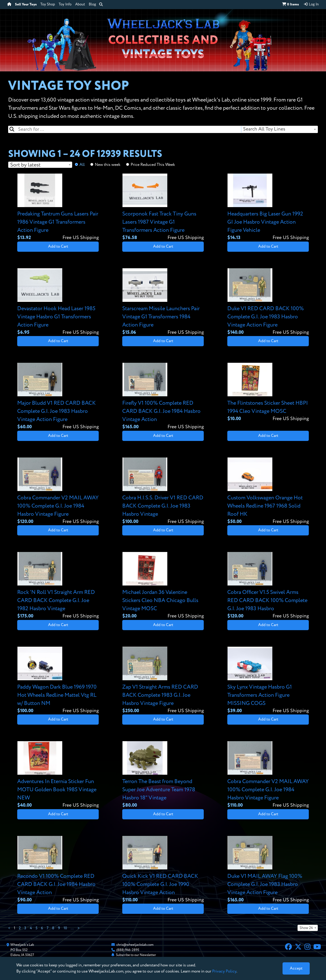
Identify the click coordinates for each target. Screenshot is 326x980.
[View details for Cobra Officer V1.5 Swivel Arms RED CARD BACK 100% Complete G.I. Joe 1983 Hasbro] (268, 586)
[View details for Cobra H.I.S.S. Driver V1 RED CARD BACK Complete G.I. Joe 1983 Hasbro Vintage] (163, 491)
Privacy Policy (224, 971)
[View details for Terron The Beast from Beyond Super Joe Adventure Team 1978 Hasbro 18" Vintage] (163, 775)
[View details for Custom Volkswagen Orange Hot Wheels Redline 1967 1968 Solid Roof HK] (268, 491)
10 (65, 928)
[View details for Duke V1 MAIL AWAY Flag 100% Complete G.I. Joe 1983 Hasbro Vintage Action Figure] (268, 870)
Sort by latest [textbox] (25, 165)
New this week (108, 165)
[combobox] (279, 129)
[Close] (296, 968)
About (80, 5)
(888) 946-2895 (128, 950)
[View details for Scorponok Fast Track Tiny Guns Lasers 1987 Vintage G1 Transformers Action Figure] (163, 207)
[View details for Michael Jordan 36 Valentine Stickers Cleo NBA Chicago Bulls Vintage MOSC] (163, 586)
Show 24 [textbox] (306, 928)
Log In (311, 4)
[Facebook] (288, 947)
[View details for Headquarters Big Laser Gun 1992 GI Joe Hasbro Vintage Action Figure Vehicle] (268, 207)
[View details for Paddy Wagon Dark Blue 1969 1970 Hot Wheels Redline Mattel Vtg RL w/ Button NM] (58, 681)
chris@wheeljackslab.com (135, 945)
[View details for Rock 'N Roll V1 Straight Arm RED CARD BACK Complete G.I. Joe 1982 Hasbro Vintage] (58, 586)
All (82, 165)
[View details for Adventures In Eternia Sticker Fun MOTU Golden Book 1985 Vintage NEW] (58, 775)
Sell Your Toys (26, 5)
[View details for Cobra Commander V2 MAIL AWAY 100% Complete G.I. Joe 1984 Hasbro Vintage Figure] (58, 491)
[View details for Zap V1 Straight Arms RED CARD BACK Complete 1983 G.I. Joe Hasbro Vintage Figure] (163, 681)
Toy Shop (48, 5)
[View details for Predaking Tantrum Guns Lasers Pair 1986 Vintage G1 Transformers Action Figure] (58, 207)
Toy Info (65, 5)
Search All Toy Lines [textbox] (264, 129)
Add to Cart (58, 247)
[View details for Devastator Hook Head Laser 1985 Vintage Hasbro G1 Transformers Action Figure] (58, 302)
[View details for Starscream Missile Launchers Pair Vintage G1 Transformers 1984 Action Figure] (163, 302)
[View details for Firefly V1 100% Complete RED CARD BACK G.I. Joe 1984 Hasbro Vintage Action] (163, 397)
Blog (92, 5)
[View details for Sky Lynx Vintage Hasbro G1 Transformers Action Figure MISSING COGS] (268, 681)
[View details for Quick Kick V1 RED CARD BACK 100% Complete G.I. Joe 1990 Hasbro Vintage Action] (163, 870)
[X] (298, 947)
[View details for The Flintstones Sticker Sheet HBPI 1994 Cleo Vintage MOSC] (268, 393)
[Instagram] (307, 947)
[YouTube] (317, 947)
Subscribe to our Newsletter (136, 955)
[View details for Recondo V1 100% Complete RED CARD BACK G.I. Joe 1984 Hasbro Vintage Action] (58, 870)
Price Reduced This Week (153, 165)
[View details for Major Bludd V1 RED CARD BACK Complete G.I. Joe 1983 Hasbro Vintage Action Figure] (58, 397)
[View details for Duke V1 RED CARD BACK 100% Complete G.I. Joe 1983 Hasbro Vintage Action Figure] (268, 302)
